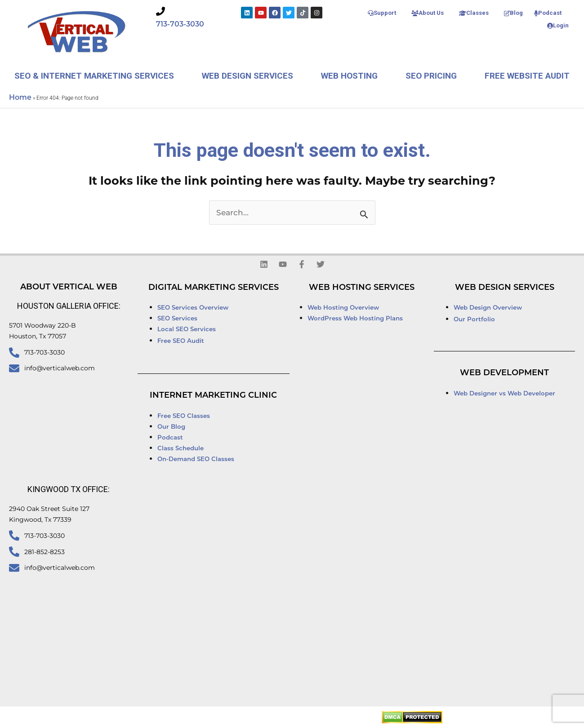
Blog (513, 13)
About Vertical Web (69, 287)
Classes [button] (474, 13)
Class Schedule (181, 449)
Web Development (504, 373)
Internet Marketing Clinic (213, 396)
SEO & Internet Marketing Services (94, 76)
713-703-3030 (180, 25)
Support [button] (382, 13)
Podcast (548, 13)
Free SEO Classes (184, 416)
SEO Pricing (431, 76)
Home (20, 98)
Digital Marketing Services (214, 288)
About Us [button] (428, 13)
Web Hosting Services (362, 288)
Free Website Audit (527, 76)
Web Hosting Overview (343, 308)
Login (558, 25)
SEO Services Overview (193, 308)
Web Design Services (247, 76)
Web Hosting (349, 76)
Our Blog (171, 427)
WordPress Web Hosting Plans (355, 319)
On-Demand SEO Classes (196, 459)
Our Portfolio (474, 320)
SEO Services (178, 319)
